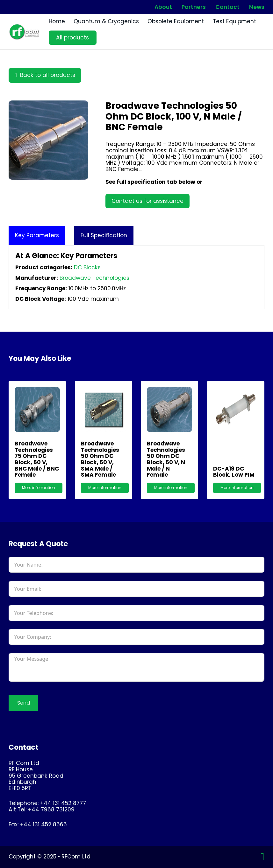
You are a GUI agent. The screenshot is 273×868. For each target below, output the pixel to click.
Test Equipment (234, 22)
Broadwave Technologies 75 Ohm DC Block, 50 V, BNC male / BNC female (37, 459)
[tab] (37, 236)
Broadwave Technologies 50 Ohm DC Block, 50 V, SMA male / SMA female (100, 459)
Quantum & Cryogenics (106, 22)
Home (57, 22)
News (257, 7)
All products (72, 38)
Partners (194, 7)
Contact (227, 7)
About (163, 7)
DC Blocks (87, 267)
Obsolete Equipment (176, 22)
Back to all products (45, 75)
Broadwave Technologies (94, 278)
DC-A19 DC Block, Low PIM (234, 472)
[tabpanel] (136, 277)
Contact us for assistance (147, 201)
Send (24, 703)
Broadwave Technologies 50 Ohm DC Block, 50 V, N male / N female (166, 459)
